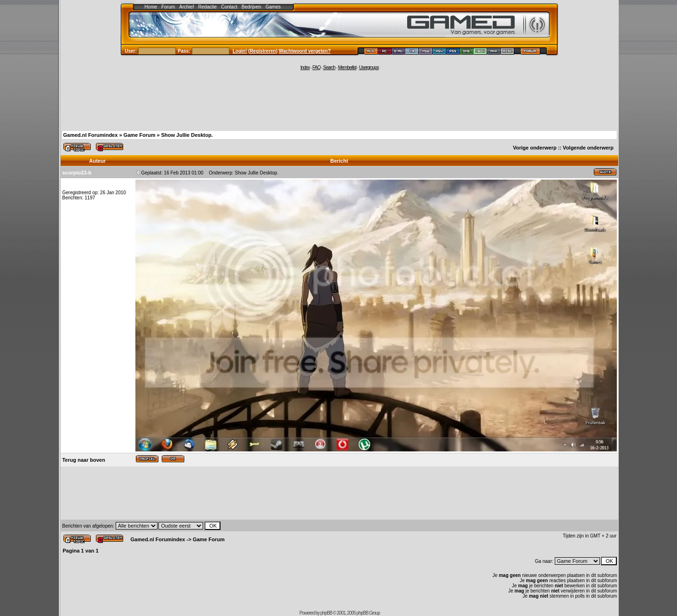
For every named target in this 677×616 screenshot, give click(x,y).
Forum (168, 7)
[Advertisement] (339, 100)
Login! (240, 51)
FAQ (316, 67)
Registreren (263, 51)
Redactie (208, 7)
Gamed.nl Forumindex (90, 135)
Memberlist (347, 67)
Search (329, 67)
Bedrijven (252, 7)
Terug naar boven (83, 460)
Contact (229, 7)
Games (273, 7)
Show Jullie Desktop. (187, 135)
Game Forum (140, 135)
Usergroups (369, 67)
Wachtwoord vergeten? (305, 51)
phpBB (326, 613)
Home (151, 7)
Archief (186, 7)
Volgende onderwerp (588, 148)
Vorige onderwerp (535, 148)
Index (305, 67)
